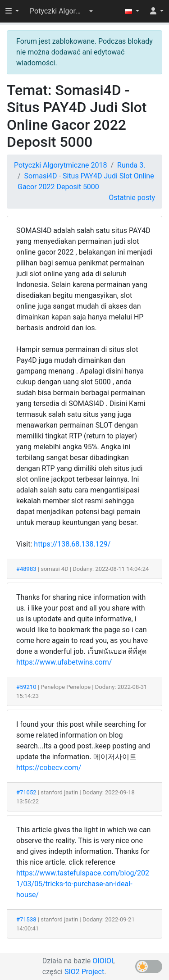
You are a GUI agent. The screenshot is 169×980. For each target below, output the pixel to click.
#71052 (26, 792)
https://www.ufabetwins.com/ (64, 662)
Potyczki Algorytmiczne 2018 (60, 165)
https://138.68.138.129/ (72, 544)
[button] (61, 11)
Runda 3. (131, 165)
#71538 (26, 919)
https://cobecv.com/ (49, 768)
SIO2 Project (84, 972)
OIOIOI (103, 961)
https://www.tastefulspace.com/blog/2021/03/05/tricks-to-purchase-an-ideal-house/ (83, 884)
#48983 (26, 569)
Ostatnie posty (132, 198)
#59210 (26, 687)
